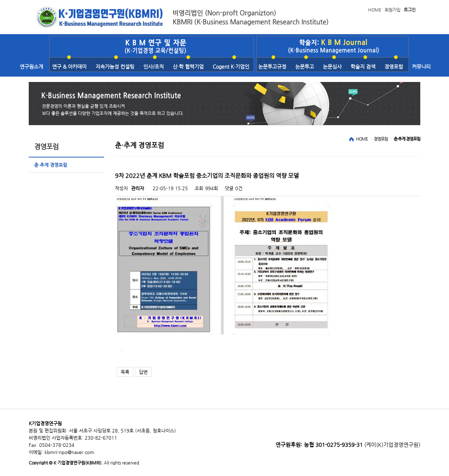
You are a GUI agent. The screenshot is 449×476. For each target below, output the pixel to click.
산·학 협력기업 (188, 67)
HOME (375, 10)
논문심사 (332, 67)
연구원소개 (31, 67)
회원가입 (393, 10)
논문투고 (305, 67)
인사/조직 (154, 67)
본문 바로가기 (0, 0)
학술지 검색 (363, 67)
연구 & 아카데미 (69, 67)
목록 (125, 372)
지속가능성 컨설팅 (115, 67)
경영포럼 (394, 67)
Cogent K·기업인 (231, 67)
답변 (143, 372)
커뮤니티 (421, 67)
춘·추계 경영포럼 (51, 165)
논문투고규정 (272, 67)
